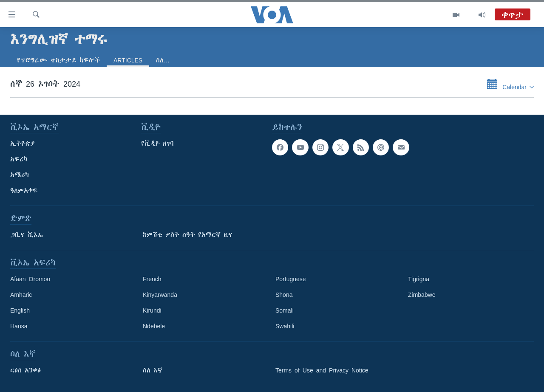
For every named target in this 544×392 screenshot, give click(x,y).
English (20, 310)
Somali (285, 310)
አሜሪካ (20, 175)
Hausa (19, 326)
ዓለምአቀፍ (24, 191)
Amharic (21, 295)
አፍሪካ (19, 159)
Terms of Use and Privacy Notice (322, 370)
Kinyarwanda (160, 295)
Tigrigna (419, 279)
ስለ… (163, 60)
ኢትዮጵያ (23, 144)
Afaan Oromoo (30, 279)
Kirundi (152, 310)
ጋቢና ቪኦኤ (27, 235)
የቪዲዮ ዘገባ (157, 144)
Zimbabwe (422, 295)
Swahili (285, 326)
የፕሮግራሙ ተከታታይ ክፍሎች (58, 60)
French (152, 279)
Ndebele (154, 326)
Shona (284, 295)
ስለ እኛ (153, 370)
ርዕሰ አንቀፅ (25, 370)
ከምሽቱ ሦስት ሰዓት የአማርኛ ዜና (188, 235)
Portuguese (291, 279)
